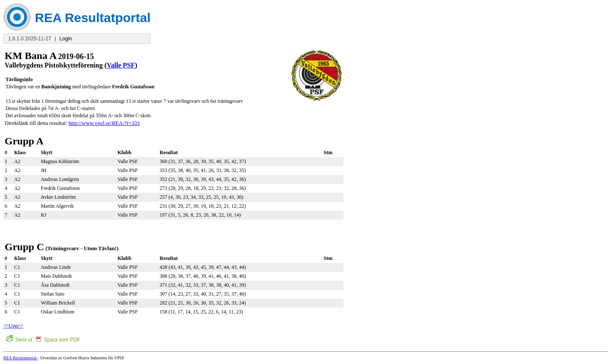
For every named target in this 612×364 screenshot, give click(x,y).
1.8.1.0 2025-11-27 (30, 39)
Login (66, 39)
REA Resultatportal (21, 358)
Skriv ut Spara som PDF (43, 340)
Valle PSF (121, 65)
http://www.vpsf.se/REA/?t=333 (104, 123)
